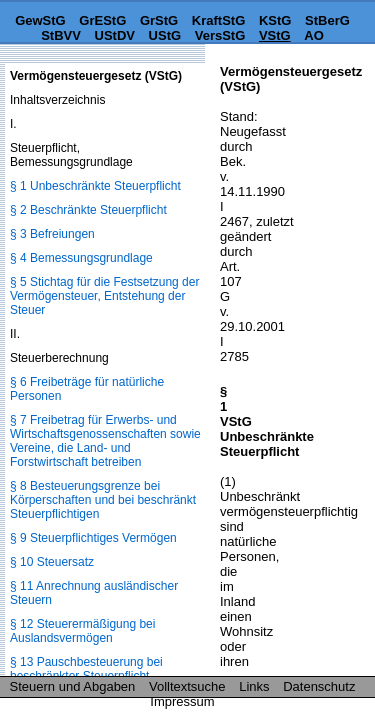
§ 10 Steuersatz (52, 562)
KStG (275, 20)
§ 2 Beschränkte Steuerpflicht (88, 210)
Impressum (182, 701)
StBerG (327, 20)
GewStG (40, 20)
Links (254, 686)
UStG (165, 35)
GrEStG (102, 20)
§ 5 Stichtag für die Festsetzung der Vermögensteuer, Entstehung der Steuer (104, 296)
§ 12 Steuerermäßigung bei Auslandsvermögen (82, 631)
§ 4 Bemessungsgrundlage (81, 258)
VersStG (220, 35)
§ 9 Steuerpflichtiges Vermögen (93, 538)
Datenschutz (319, 686)
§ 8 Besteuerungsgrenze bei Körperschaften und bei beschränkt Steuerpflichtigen (103, 500)
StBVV (61, 35)
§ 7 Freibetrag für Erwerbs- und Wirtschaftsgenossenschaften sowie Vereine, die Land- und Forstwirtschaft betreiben (105, 441)
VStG (275, 35)
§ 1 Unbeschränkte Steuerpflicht (95, 186)
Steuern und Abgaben (73, 686)
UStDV (115, 35)
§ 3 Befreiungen (52, 234)
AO (314, 35)
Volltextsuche (187, 686)
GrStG (159, 20)
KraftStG (218, 20)
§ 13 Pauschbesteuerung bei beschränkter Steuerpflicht (86, 669)
